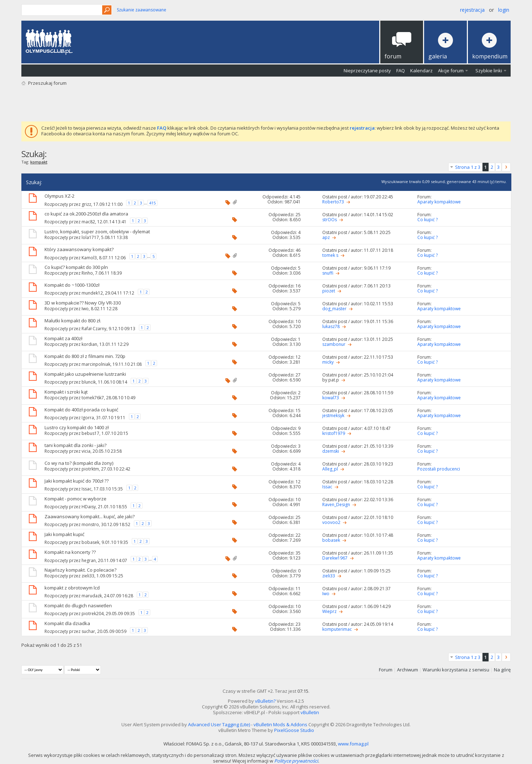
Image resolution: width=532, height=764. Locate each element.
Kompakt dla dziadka (67, 623)
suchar (88, 631)
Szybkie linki (489, 71)
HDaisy (89, 506)
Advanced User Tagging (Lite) (219, 724)
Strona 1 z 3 (468, 167)
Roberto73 (333, 202)
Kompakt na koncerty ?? (70, 552)
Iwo (85, 309)
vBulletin (310, 712)
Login (504, 10)
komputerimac (337, 629)
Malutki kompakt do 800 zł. (73, 321)
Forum (386, 670)
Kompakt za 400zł (63, 338)
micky (328, 362)
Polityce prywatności (296, 761)
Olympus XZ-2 (59, 196)
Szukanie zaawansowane (142, 10)
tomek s (330, 255)
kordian (89, 344)
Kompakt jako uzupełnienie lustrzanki (85, 374)
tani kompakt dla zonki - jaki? (75, 445)
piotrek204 (93, 613)
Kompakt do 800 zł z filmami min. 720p (85, 356)
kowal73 (331, 398)
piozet (329, 291)
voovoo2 (331, 522)
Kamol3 (89, 258)
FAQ (401, 71)
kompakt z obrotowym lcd (72, 588)
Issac (87, 488)
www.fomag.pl (353, 744)
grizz (86, 204)
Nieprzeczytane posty (367, 71)
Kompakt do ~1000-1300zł (72, 285)
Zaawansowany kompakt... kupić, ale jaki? (90, 516)
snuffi (328, 273)
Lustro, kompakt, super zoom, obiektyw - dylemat (97, 232)
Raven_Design (336, 505)
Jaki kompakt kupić (64, 534)
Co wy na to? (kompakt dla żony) (79, 463)
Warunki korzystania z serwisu (456, 670)
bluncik (89, 382)
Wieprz (329, 611)
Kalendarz (421, 71)
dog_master (334, 309)
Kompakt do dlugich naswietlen (78, 606)
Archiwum (408, 670)
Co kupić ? (427, 220)
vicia (86, 451)
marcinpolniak (96, 364)
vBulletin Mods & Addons (280, 724)
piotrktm (90, 469)
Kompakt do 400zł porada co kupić (81, 410)
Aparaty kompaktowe (439, 202)
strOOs (330, 220)
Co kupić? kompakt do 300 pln (76, 267)
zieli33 (88, 576)
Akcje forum (451, 71)
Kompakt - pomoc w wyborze (75, 499)
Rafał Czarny (94, 328)
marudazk (92, 595)
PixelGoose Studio (294, 730)
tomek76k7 (93, 398)
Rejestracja (472, 10)
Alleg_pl (330, 469)
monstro (90, 524)
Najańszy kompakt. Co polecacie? (80, 570)
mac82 (88, 221)
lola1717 (90, 237)
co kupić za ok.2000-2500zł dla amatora (86, 214)
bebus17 (90, 433)
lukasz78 (331, 326)
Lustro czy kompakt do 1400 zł (77, 427)
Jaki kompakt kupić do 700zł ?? (77, 481)
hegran (89, 560)
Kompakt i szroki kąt (66, 392)
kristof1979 (334, 433)
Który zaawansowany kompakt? (79, 249)
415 (152, 203)
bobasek (90, 542)
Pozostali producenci (439, 469)
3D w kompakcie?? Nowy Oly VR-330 (83, 303)
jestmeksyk (333, 415)
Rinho (87, 273)
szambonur (334, 344)
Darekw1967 (335, 558)
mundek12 (92, 293)
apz (326, 237)
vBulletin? (265, 701)
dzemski (331, 451)
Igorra (88, 417)
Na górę (502, 670)
